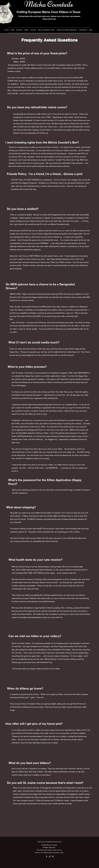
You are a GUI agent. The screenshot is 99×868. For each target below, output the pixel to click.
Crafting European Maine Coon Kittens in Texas (49, 12)
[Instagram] (53, 857)
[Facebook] (47, 857)
